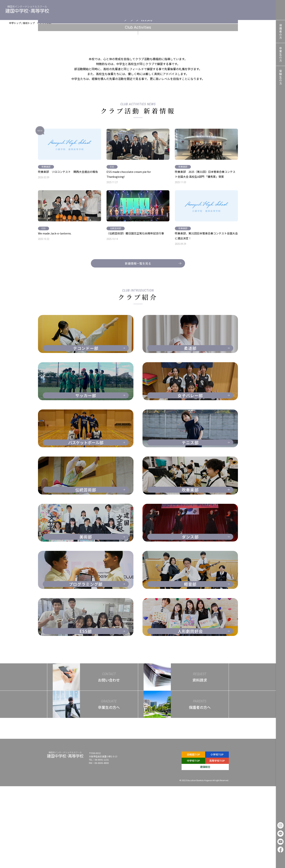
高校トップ (29, 25)
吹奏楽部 (46, 240)
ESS (112, 240)
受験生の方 (281, 77)
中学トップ (15, 25)
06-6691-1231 (102, 841)
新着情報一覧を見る (147, 345)
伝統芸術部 (116, 310)
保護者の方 (281, 32)
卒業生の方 (281, 54)
